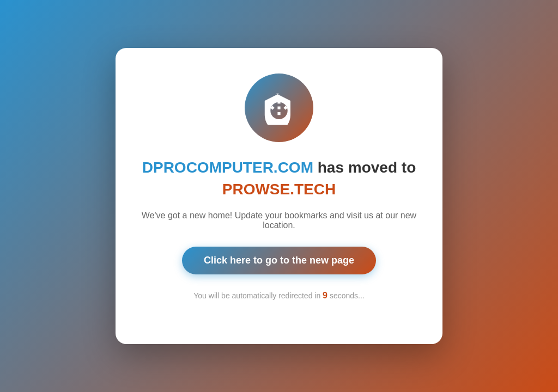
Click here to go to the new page (279, 259)
